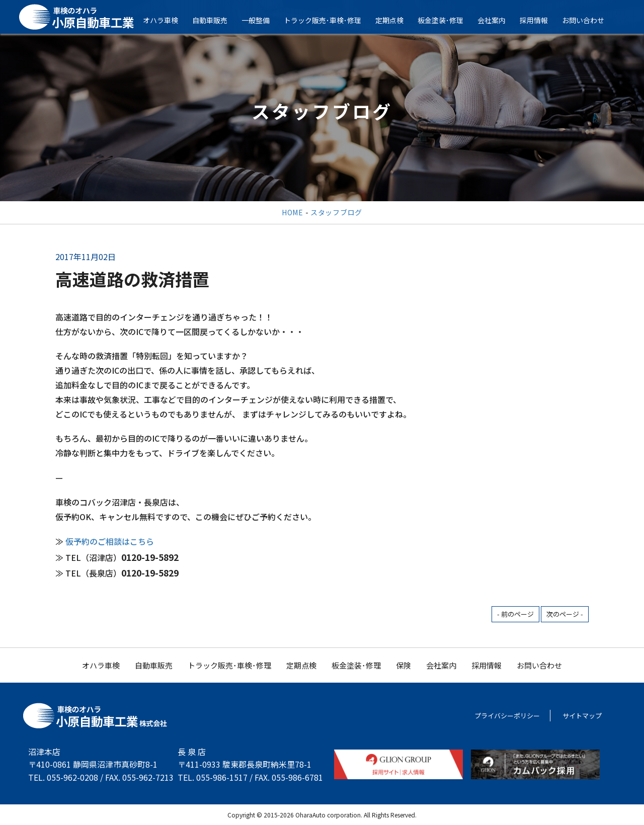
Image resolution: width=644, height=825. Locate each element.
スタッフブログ (336, 212)
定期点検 (396, 20)
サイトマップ (582, 716)
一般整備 (262, 20)
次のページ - (565, 614)
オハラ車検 (167, 20)
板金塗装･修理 (447, 20)
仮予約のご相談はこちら (110, 541)
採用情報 (540, 20)
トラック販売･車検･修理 (329, 20)
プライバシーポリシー (507, 716)
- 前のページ (515, 614)
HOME (293, 212)
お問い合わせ (590, 20)
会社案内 (498, 20)
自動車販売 (216, 20)
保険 (404, 665)
